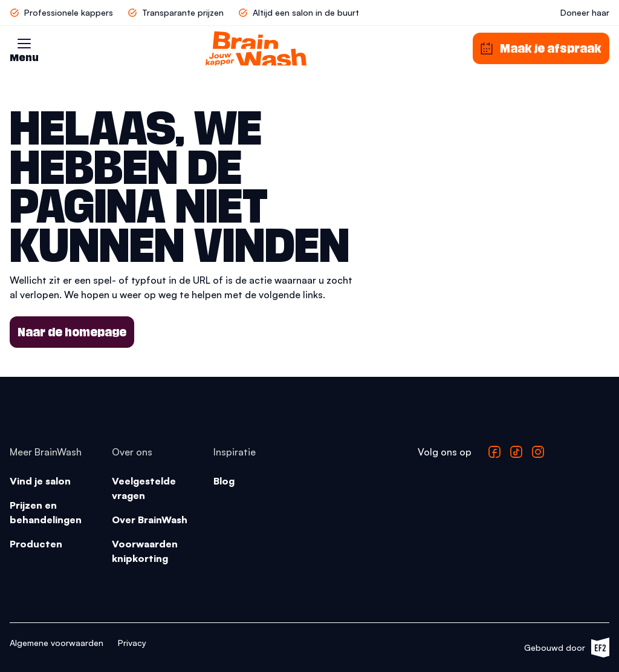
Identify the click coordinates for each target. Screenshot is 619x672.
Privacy (132, 643)
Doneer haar (585, 12)
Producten (36, 544)
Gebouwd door (567, 648)
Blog (224, 481)
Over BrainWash (150, 520)
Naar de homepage (72, 332)
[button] (24, 44)
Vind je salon (40, 481)
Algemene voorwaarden (57, 643)
